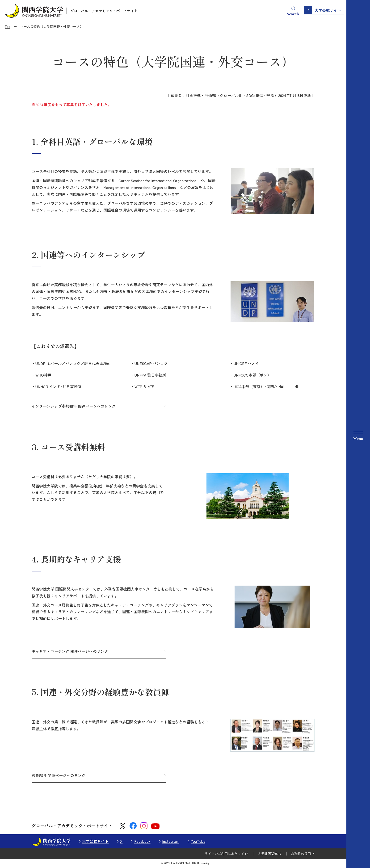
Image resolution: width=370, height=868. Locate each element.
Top (8, 26)
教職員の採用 (301, 854)
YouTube (198, 841)
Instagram (171, 841)
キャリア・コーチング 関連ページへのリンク (70, 651)
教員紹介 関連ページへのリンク (59, 775)
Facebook (142, 841)
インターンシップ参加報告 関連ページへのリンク (74, 406)
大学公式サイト (95, 841)
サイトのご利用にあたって (224, 854)
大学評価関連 (268, 854)
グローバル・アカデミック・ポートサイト (104, 11)
